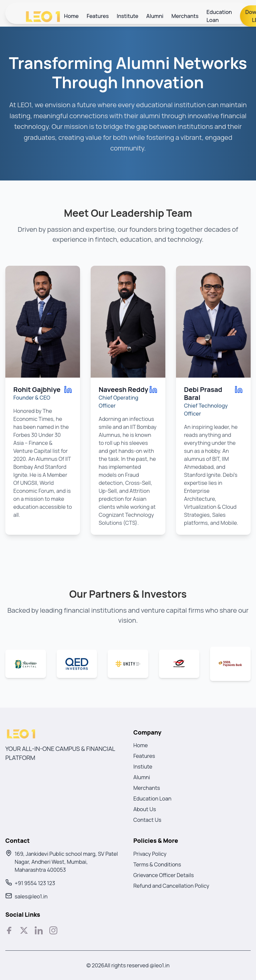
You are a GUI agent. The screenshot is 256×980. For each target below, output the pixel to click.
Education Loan (219, 16)
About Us (145, 809)
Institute (127, 16)
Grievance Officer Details (163, 875)
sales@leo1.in (31, 896)
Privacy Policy (150, 854)
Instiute (143, 767)
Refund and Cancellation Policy (171, 886)
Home (71, 16)
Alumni (155, 16)
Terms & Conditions (157, 864)
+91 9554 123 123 (35, 883)
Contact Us (147, 820)
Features (98, 16)
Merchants (185, 16)
